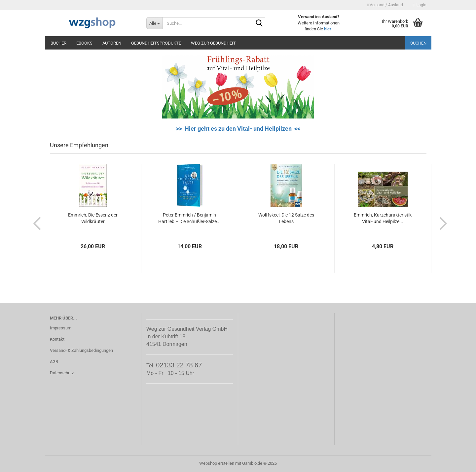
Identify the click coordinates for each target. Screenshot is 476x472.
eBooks (84, 43)
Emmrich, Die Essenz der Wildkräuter (93, 218)
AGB (54, 362)
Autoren (112, 43)
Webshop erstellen (217, 463)
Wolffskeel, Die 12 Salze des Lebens (286, 218)
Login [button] (420, 5)
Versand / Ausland (385, 5)
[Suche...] (154, 23)
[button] (35, 223)
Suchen (418, 43)
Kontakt (57, 339)
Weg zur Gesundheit (213, 43)
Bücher (58, 43)
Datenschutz (62, 373)
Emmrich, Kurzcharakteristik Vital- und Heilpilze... (383, 218)
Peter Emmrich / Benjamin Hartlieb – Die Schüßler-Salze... (189, 218)
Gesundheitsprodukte (156, 43)
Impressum (61, 328)
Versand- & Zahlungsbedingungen (81, 350)
